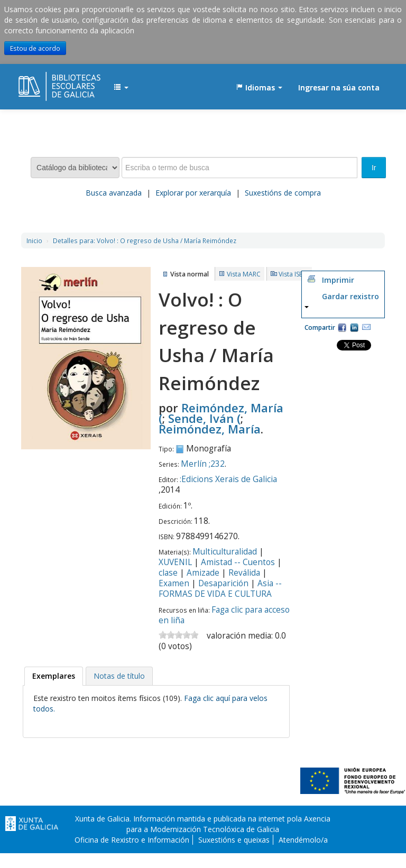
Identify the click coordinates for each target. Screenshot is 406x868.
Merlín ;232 (203, 464)
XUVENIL (175, 562)
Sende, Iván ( (204, 418)
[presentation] (54, 676)
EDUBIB (45, 82)
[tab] (54, 676)
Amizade (203, 573)
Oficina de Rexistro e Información (132, 840)
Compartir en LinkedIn (354, 327)
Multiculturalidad (225, 552)
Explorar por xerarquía (193, 193)
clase (168, 573)
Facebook (342, 327)
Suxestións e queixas (234, 840)
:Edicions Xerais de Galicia (228, 479)
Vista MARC (244, 274)
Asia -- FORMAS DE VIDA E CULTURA (220, 589)
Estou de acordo (35, 48)
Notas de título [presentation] (119, 676)
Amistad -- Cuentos (238, 562)
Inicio (34, 241)
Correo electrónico (366, 327)
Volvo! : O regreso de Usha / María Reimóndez (145, 241)
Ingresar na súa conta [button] (339, 87)
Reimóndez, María (210, 429)
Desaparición (223, 583)
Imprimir (338, 280)
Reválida (244, 573)
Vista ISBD (293, 274)
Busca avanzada (114, 193)
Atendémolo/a (303, 840)
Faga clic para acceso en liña (224, 615)
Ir (374, 168)
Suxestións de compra (283, 193)
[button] (121, 88)
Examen (174, 583)
